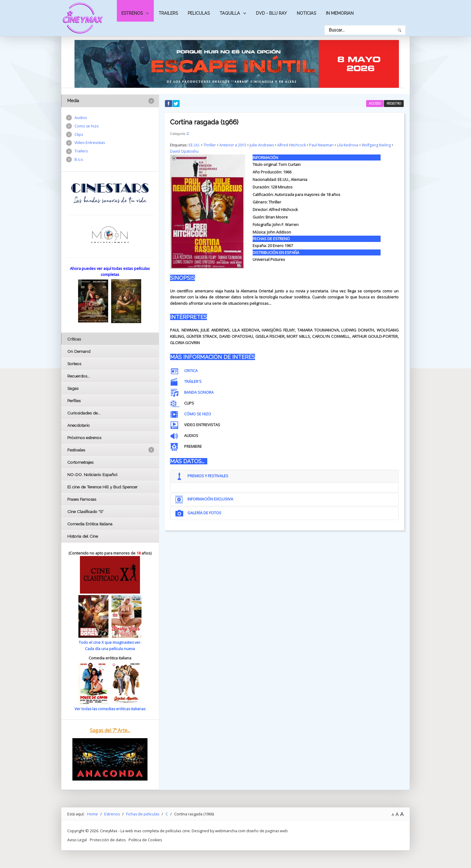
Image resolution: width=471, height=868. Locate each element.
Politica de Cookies (146, 839)
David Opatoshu (184, 151)
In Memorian (340, 13)
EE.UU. (194, 145)
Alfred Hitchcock (292, 145)
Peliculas (199, 13)
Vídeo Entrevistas (90, 143)
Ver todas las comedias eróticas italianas (110, 708)
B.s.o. (79, 160)
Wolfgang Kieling (377, 145)
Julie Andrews (262, 145)
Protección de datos (108, 839)
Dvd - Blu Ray (271, 13)
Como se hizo (87, 126)
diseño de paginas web (267, 830)
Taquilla (230, 13)
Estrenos (132, 13)
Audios (81, 118)
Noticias (306, 13)
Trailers (168, 13)
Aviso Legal (77, 839)
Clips (79, 135)
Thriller (210, 145)
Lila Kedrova (349, 145)
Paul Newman (322, 145)
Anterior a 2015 (233, 145)
